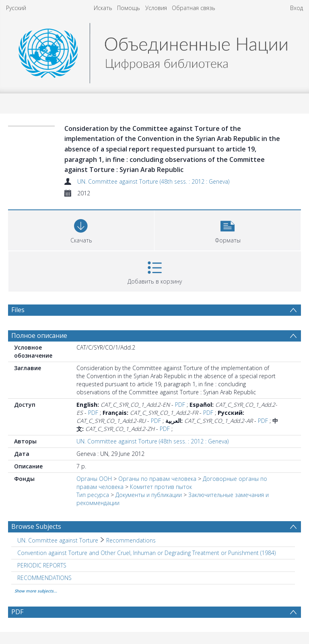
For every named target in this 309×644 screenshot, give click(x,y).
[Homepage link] (155, 51)
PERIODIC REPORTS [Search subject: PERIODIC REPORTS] (42, 565)
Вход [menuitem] (297, 8)
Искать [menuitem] (103, 8)
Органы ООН (94, 479)
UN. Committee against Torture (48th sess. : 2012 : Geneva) (153, 181)
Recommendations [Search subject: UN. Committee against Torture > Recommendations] (131, 540)
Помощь (129, 8)
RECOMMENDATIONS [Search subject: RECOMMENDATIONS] (44, 578)
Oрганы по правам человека (158, 479)
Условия (156, 8)
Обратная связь (194, 8)
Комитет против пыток (161, 487)
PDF (180, 405)
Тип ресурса (93, 495)
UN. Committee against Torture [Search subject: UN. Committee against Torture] (58, 540)
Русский (16, 8)
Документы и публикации (149, 495)
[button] (228, 229)
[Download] (81, 229)
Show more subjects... (36, 591)
